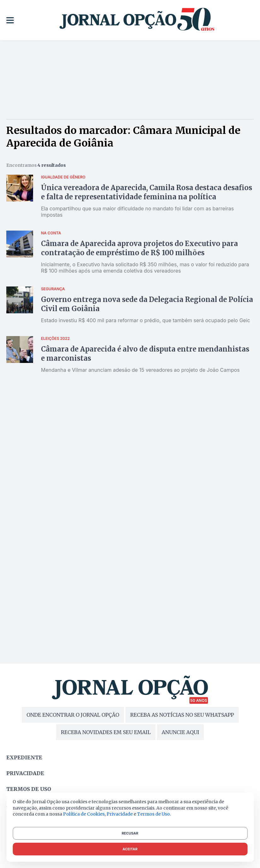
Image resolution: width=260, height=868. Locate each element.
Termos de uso (29, 789)
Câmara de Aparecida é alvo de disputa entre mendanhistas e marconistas (145, 354)
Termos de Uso (153, 814)
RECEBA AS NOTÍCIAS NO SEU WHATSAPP (182, 715)
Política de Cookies (84, 814)
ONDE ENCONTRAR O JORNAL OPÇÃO (73, 715)
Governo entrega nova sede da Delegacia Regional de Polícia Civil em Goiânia (147, 304)
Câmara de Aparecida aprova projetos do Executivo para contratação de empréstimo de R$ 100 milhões (139, 248)
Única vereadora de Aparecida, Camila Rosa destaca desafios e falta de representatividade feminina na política (147, 192)
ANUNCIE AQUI (180, 732)
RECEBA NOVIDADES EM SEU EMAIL (106, 732)
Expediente (24, 757)
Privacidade (25, 773)
